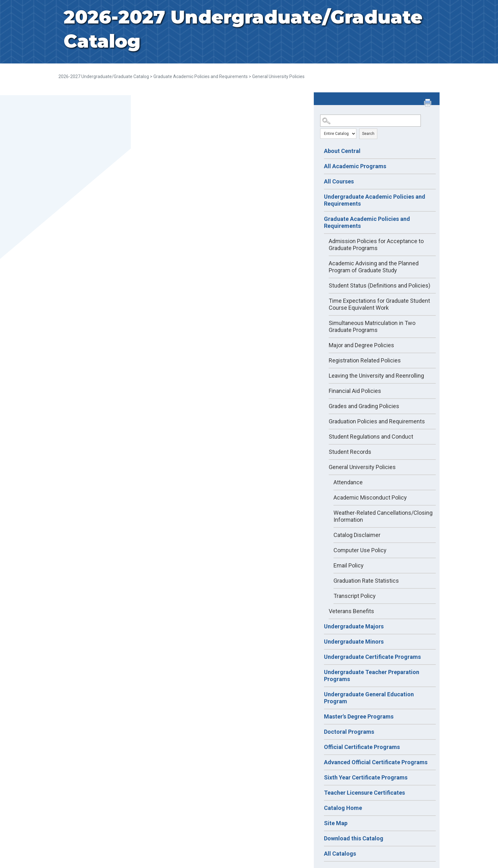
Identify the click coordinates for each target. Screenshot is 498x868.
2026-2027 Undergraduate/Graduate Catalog (104, 76)
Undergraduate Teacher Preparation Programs (372, 676)
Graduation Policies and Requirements (377, 421)
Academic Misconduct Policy (370, 497)
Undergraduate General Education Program (369, 698)
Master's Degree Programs (359, 716)
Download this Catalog (354, 838)
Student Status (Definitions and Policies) (380, 285)
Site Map (336, 823)
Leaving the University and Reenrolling (376, 376)
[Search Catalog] (370, 121)
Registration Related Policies (365, 360)
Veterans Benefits (351, 611)
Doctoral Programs (349, 732)
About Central (342, 151)
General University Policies (362, 467)
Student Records (350, 452)
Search (368, 134)
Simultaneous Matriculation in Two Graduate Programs (372, 326)
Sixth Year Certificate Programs (366, 777)
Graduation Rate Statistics (366, 581)
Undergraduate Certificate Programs (372, 657)
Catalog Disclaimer (357, 535)
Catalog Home (343, 808)
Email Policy (349, 565)
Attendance (348, 482)
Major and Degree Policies (361, 345)
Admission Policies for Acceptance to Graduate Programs (376, 245)
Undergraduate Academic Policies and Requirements (375, 200)
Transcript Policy (355, 596)
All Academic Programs (355, 166)
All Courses (339, 181)
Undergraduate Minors (354, 642)
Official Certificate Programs (362, 747)
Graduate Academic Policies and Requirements (201, 76)
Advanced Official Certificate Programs (376, 762)
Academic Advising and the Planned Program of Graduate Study (374, 267)
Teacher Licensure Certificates (364, 793)
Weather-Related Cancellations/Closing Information (383, 516)
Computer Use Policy (360, 550)
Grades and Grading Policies (364, 406)
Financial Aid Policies (355, 391)
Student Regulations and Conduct (371, 437)
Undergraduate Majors (354, 626)
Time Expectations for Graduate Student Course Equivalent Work (379, 304)
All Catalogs (340, 854)
